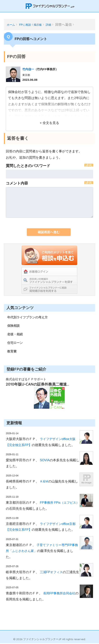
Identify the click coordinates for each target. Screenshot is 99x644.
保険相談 (14, 326)
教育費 (12, 352)
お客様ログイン (49, 271)
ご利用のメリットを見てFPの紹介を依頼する (49, 255)
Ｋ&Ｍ (44, 482)
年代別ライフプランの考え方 (29, 317)
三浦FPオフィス (52, 573)
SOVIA (45, 461)
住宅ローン (15, 343)
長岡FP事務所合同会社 (60, 594)
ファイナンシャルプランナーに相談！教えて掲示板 (49, 289)
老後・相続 (15, 335)
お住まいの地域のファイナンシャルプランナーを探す (49, 280)
